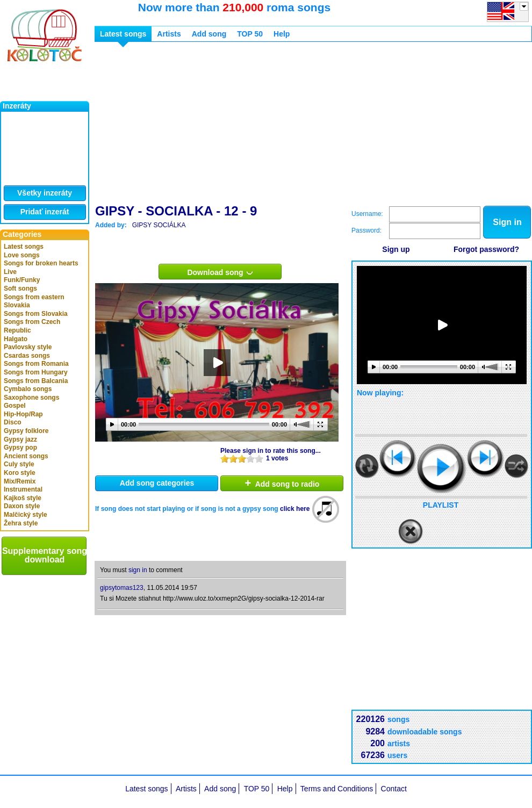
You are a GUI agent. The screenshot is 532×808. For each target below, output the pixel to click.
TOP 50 (250, 34)
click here (295, 509)
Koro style (20, 473)
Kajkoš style (23, 498)
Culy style (19, 464)
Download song (220, 272)
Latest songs (24, 247)
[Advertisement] (254, 125)
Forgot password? (486, 249)
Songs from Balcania (36, 381)
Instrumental (23, 489)
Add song (209, 34)
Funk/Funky (22, 280)
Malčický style (26, 515)
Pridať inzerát (45, 212)
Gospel (15, 406)
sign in (138, 570)
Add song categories (157, 483)
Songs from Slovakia (36, 314)
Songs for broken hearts (41, 263)
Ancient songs (26, 456)
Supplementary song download (45, 555)
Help (282, 34)
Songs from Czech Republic (32, 326)
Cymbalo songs (28, 389)
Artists (169, 34)
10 (259, 459)
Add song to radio (282, 483)
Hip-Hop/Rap (23, 414)
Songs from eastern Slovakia (34, 301)
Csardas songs (27, 356)
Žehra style (21, 523)
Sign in (507, 222)
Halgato (16, 339)
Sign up (396, 249)
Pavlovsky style (28, 347)
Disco (13, 422)
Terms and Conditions (337, 789)
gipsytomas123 (122, 588)
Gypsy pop (20, 448)
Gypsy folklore (26, 431)
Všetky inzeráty (45, 193)
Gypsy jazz (20, 439)
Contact (394, 789)
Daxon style (22, 506)
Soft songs (20, 288)
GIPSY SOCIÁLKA (159, 225)
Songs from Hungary (36, 372)
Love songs (22, 255)
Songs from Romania (36, 364)
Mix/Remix (20, 481)
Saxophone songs (31, 398)
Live (10, 272)
